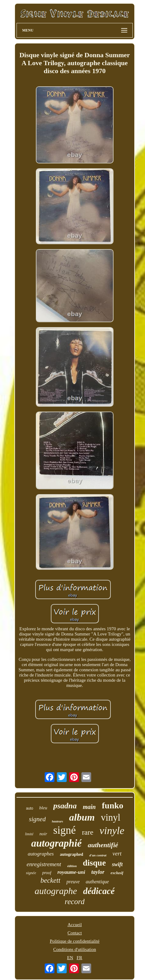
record (75, 902)
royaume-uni (71, 872)
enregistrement (44, 864)
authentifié (103, 845)
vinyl (111, 817)
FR (79, 958)
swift (117, 864)
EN (70, 958)
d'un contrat (98, 855)
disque (94, 863)
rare (88, 832)
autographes (41, 854)
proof (47, 873)
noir (43, 834)
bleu (43, 808)
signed (37, 819)
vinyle (112, 831)
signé (65, 830)
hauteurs (57, 821)
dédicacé (99, 891)
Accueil (75, 925)
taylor (98, 872)
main (89, 807)
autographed (72, 854)
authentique (97, 882)
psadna (65, 806)
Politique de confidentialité (75, 941)
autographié (56, 843)
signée (31, 873)
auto (30, 808)
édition (72, 866)
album (82, 817)
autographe (56, 891)
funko (113, 805)
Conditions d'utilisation (75, 949)
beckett (50, 880)
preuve (73, 882)
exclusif (117, 873)
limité (29, 834)
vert (117, 853)
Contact (75, 933)
